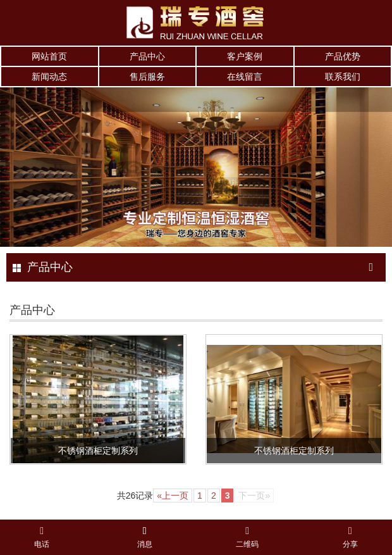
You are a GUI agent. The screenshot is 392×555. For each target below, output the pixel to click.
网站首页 (49, 56)
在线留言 (245, 77)
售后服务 (147, 77)
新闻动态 (49, 77)
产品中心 (147, 56)
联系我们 (343, 77)
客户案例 (245, 56)
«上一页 (173, 496)
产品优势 (343, 56)
